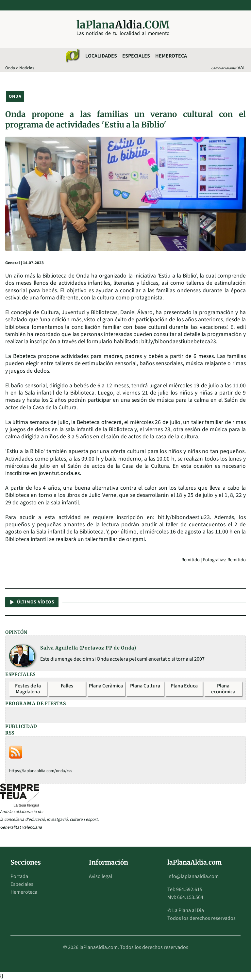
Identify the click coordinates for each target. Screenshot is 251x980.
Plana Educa (184, 686)
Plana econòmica (223, 689)
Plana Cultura (145, 686)
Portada (19, 876)
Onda (10, 68)
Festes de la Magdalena (28, 689)
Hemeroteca (171, 56)
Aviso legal (100, 876)
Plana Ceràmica (106, 686)
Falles (67, 686)
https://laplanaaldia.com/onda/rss (41, 771)
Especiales (136, 56)
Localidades (101, 56)
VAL (242, 68)
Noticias (27, 68)
